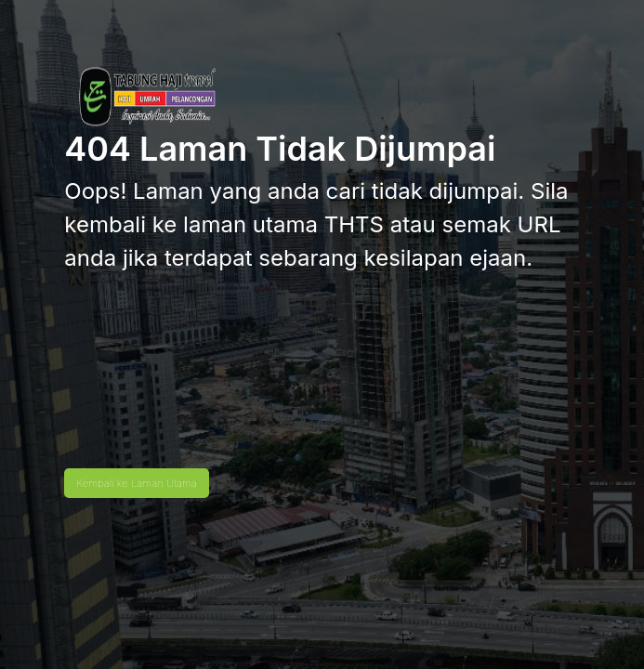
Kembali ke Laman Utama (137, 483)
